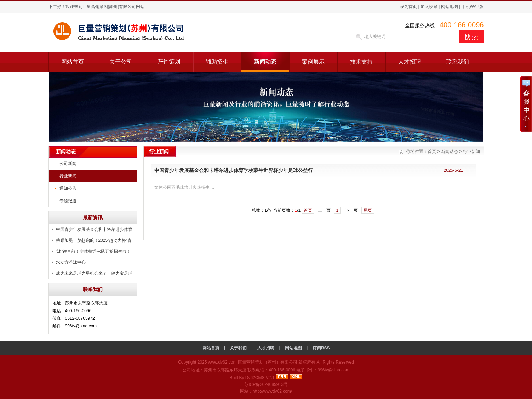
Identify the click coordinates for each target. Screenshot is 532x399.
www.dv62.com (222, 362)
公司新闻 (68, 164)
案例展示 (313, 62)
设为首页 (408, 7)
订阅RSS (321, 348)
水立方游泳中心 (71, 262)
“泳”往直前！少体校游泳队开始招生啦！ (93, 251)
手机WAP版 (473, 7)
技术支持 (361, 62)
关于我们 (238, 348)
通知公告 (68, 188)
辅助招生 (217, 62)
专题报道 (68, 201)
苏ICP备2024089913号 (266, 384)
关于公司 (121, 62)
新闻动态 (265, 62)
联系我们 (458, 62)
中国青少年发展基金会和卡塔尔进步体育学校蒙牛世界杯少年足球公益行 (234, 170)
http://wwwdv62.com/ (272, 391)
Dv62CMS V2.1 (260, 378)
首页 (432, 152)
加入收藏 (429, 7)
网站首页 (73, 62)
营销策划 (169, 62)
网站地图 (450, 7)
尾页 (368, 210)
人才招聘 (410, 62)
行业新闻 (68, 176)
